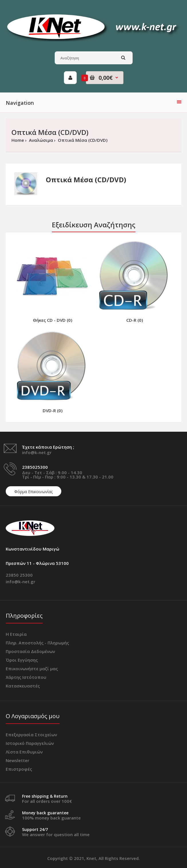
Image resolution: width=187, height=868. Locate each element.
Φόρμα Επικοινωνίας (34, 492)
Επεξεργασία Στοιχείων (31, 735)
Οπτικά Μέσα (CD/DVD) (82, 140)
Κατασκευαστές (23, 686)
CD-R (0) (135, 320)
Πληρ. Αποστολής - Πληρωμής (37, 643)
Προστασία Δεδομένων (30, 651)
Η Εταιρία (16, 634)
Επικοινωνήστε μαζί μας (32, 669)
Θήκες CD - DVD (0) (53, 320)
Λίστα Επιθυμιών (24, 752)
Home (18, 140)
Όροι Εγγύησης (22, 660)
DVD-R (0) (53, 410)
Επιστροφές (19, 769)
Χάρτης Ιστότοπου (26, 677)
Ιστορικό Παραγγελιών (30, 743)
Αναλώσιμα (40, 140)
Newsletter (17, 760)
